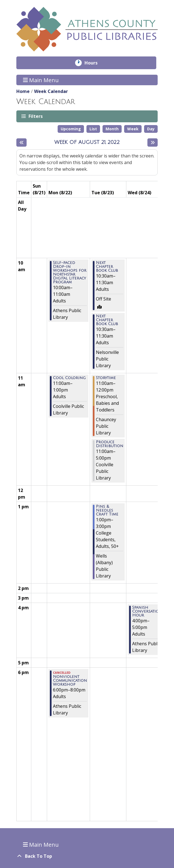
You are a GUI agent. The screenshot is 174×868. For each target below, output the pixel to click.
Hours (95, 63)
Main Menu (41, 80)
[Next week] (153, 142)
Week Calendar (51, 91)
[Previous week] (21, 142)
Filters (35, 116)
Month (112, 129)
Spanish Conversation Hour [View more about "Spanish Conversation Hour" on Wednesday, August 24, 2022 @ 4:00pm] (147, 612)
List (93, 129)
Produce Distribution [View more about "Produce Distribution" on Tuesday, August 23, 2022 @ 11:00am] (110, 444)
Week (133, 129)
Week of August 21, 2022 (87, 142)
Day (151, 129)
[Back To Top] (87, 856)
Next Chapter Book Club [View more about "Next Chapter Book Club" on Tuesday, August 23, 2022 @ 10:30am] (107, 267)
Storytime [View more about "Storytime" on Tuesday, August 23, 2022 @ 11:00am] (106, 378)
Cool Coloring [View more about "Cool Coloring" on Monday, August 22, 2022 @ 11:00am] (69, 378)
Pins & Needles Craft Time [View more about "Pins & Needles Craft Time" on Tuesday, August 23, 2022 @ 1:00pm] (107, 511)
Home (23, 91)
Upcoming (71, 129)
